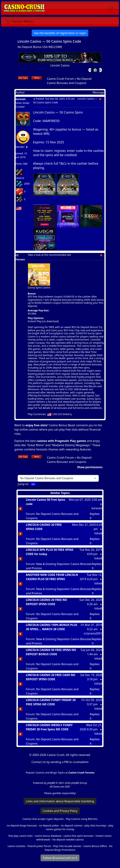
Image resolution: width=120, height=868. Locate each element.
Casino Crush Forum (60, 79)
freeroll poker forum (39, 846)
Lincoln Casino (60, 65)
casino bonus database (48, 836)
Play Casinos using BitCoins (82, 819)
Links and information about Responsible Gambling (60, 801)
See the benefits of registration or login (60, 33)
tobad (98, 533)
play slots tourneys (95, 825)
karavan (21, 99)
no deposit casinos (72, 825)
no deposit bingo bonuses (22, 825)
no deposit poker (49, 825)
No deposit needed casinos (68, 839)
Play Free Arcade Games (67, 846)
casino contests (17, 846)
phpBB (51, 783)
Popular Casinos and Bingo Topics (45, 773)
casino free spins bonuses (78, 836)
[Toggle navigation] (112, 8)
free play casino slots (20, 836)
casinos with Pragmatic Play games (61, 441)
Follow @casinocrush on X (60, 858)
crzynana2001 (93, 633)
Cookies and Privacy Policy (60, 811)
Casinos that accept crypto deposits (43, 819)
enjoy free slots (36, 425)
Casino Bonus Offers (95, 846)
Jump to (23, 484)
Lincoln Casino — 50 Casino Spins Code (49, 41)
